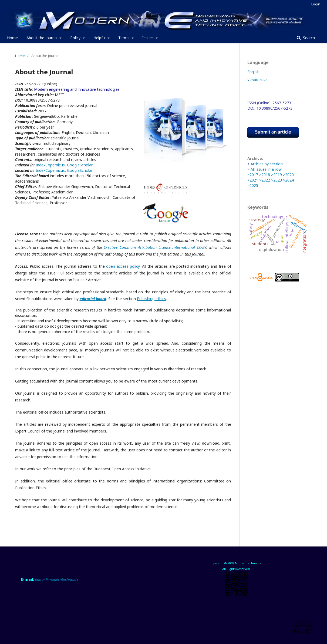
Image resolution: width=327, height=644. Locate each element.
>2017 (253, 175)
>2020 (288, 175)
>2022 (265, 180)
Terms (124, 38)
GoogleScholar (80, 165)
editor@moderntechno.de (57, 579)
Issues (149, 38)
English (253, 72)
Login (316, 4)
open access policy (123, 266)
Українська (257, 80)
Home (12, 38)
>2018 (265, 175)
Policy (76, 38)
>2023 (277, 180)
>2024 (288, 180)
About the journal (43, 38)
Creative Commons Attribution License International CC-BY (155, 247)
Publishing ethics (151, 299)
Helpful (100, 38)
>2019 (277, 175)
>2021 (253, 180)
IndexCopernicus (50, 165)
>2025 (253, 185)
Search (308, 38)
